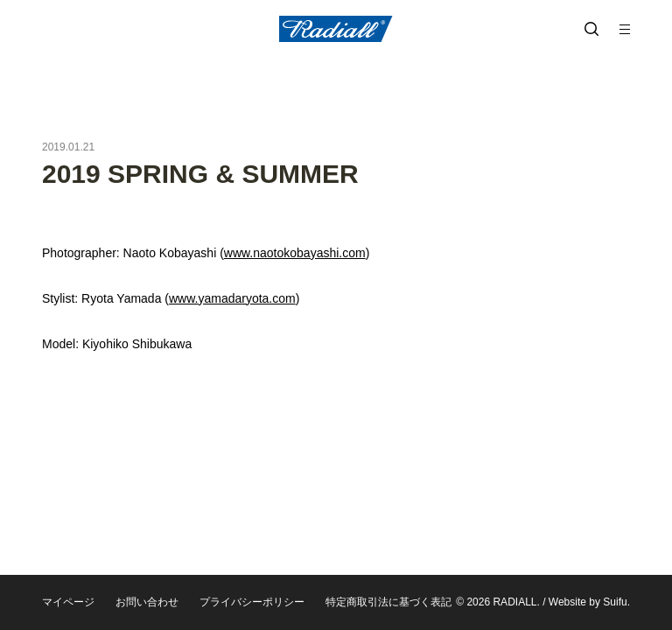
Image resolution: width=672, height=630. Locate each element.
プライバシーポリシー (252, 602)
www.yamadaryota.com (232, 298)
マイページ (68, 602)
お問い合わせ (147, 602)
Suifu (615, 602)
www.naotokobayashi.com (295, 253)
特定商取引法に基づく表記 (388, 602)
